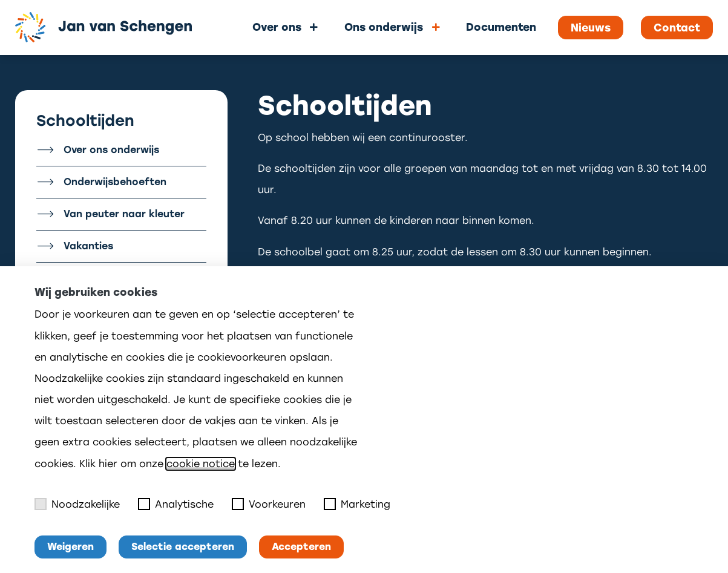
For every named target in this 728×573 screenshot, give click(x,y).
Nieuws (591, 28)
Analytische (176, 504)
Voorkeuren (269, 504)
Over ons (277, 27)
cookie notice (201, 464)
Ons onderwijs (384, 27)
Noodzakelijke (77, 504)
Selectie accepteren (183, 547)
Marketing (357, 504)
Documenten (501, 27)
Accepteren (301, 547)
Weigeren (71, 547)
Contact (677, 28)
